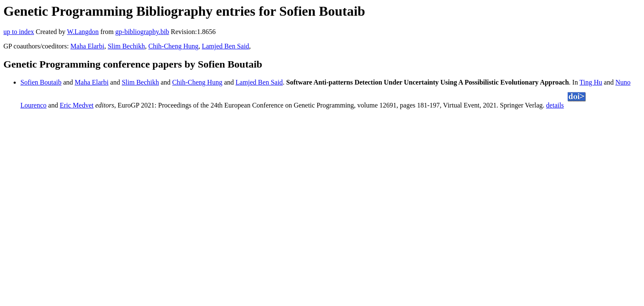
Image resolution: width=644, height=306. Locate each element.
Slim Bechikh (126, 46)
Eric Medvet (77, 105)
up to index (19, 32)
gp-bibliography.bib (142, 32)
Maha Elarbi (88, 46)
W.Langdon (83, 32)
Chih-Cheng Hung (174, 46)
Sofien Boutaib (41, 82)
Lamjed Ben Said (225, 46)
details (555, 105)
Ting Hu (591, 82)
